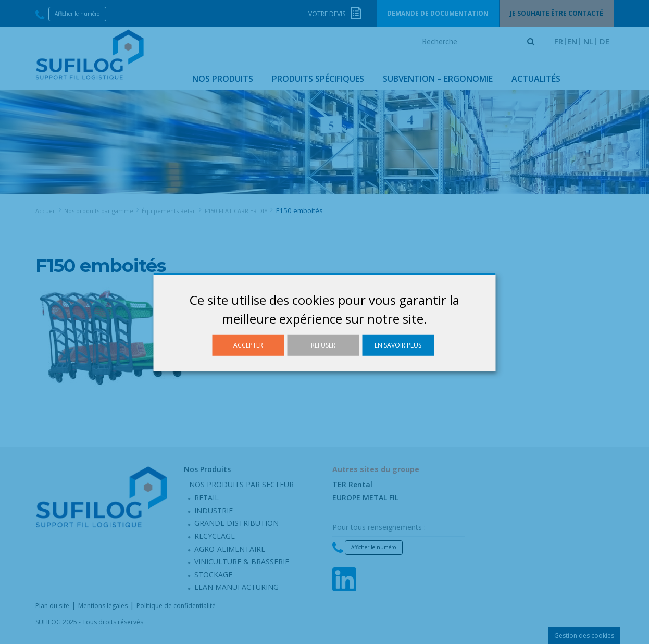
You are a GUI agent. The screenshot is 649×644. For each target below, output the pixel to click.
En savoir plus (398, 345)
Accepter (248, 345)
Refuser (323, 345)
